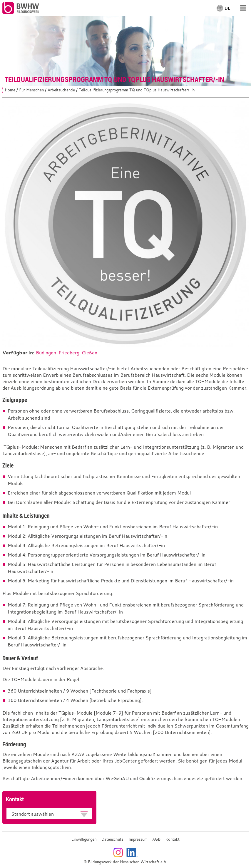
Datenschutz (112, 839)
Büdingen (46, 353)
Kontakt (173, 839)
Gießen (89, 353)
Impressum (138, 839)
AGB (156, 839)
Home (10, 90)
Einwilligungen (84, 839)
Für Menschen (31, 90)
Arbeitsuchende (61, 90)
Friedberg (69, 353)
